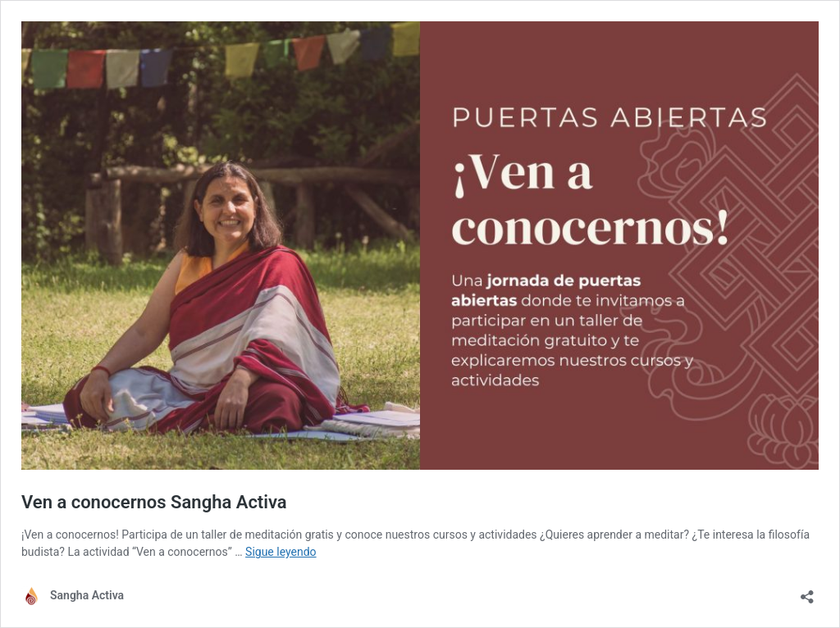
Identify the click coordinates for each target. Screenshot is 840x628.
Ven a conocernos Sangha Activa (154, 502)
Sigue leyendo (281, 552)
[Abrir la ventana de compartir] (807, 592)
